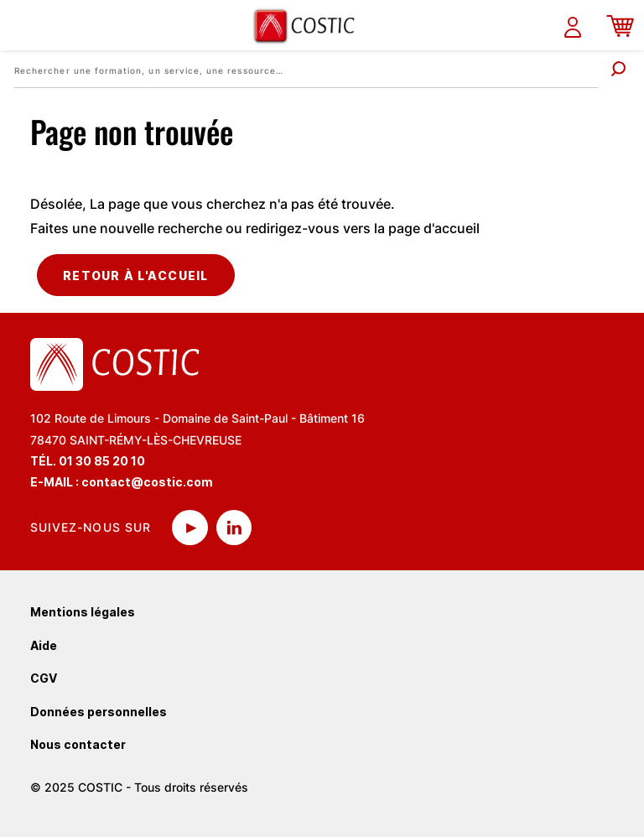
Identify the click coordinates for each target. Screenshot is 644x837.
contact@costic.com (147, 482)
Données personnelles (99, 712)
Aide (44, 645)
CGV (44, 678)
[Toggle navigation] (23, 25)
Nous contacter (78, 744)
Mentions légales (83, 612)
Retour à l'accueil (136, 276)
